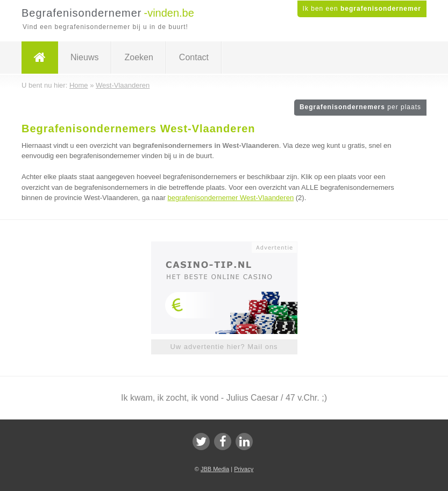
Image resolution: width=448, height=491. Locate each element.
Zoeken (138, 57)
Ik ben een (362, 9)
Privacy (244, 469)
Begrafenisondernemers (360, 107)
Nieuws (84, 57)
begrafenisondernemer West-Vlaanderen (231, 198)
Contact (194, 57)
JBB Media (215, 469)
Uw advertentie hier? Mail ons (224, 347)
